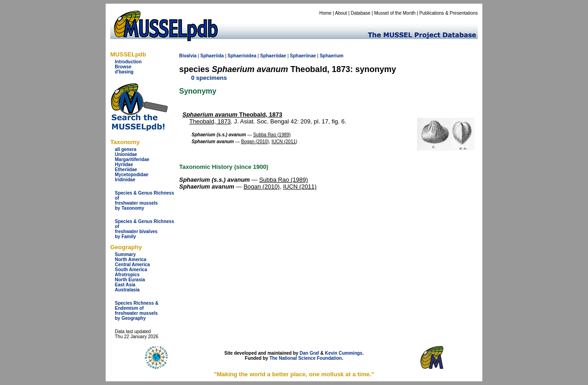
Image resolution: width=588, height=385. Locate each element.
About (341, 13)
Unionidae (126, 154)
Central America (132, 265)
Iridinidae (125, 180)
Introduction (128, 62)
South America (131, 270)
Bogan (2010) (255, 142)
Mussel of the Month (395, 13)
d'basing (124, 72)
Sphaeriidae (273, 56)
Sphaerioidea (242, 56)
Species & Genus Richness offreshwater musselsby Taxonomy (144, 201)
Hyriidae (124, 165)
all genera (126, 149)
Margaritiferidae (132, 159)
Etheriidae (126, 170)
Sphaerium (332, 56)
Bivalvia (188, 56)
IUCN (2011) (284, 142)
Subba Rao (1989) (272, 135)
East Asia (125, 285)
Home (325, 13)
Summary (125, 254)
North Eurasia (130, 280)
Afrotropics (127, 275)
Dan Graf (309, 353)
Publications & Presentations (449, 13)
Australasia (127, 290)
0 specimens (209, 78)
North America (131, 259)
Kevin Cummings (344, 353)
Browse (123, 67)
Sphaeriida (212, 56)
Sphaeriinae (303, 56)
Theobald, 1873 (232, 114)
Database (361, 13)
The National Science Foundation (305, 358)
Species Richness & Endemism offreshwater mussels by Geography (137, 311)
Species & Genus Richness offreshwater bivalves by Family (144, 229)
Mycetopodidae (132, 175)
